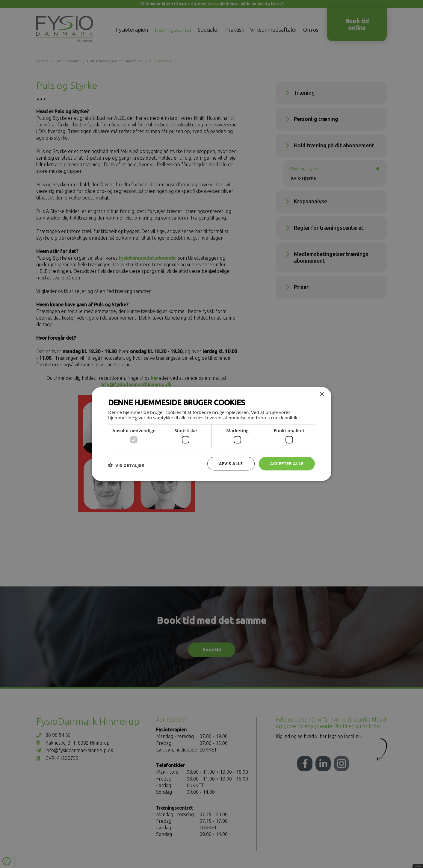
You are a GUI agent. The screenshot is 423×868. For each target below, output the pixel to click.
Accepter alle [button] (287, 464)
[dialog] (211, 434)
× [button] (322, 394)
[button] (126, 465)
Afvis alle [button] (231, 464)
